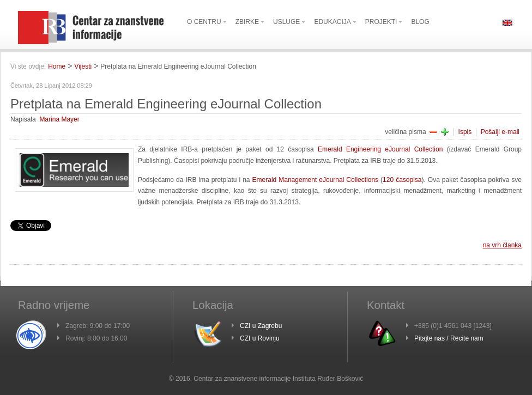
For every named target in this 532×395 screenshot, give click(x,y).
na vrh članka (502, 245)
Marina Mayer (59, 119)
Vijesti (83, 66)
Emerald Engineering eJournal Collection (380, 149)
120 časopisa (402, 180)
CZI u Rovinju (260, 338)
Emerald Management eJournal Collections (316, 180)
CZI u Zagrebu (261, 326)
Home (57, 66)
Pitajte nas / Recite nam (449, 338)
